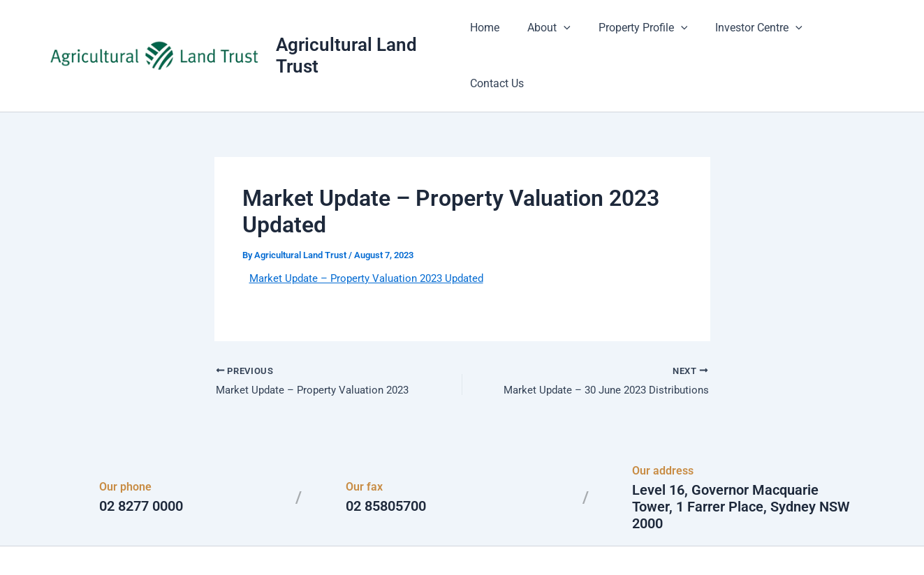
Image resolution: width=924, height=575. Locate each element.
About (552, 35)
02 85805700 (386, 465)
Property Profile (640, 35)
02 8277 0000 (141, 465)
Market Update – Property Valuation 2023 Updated (374, 236)
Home (493, 35)
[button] (566, 35)
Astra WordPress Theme (598, 540)
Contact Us (843, 35)
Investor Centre (750, 35)
